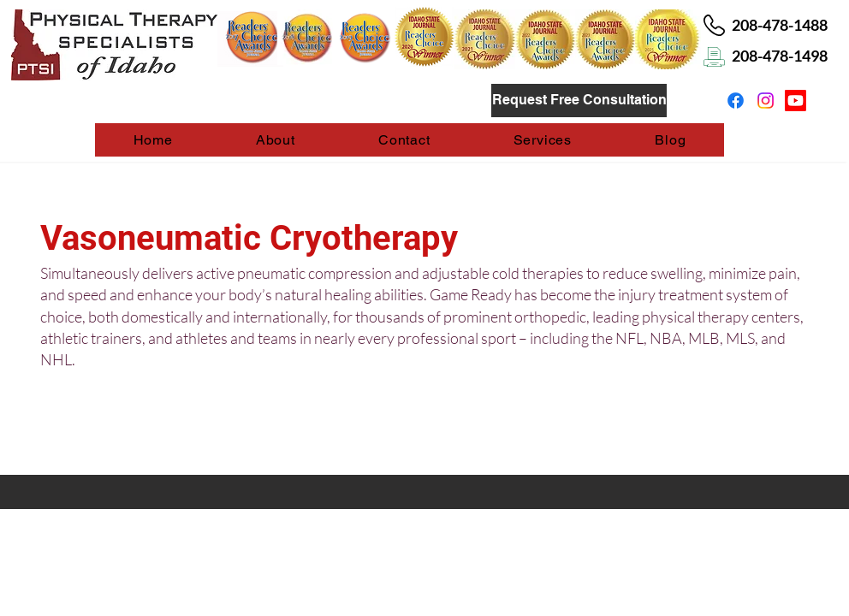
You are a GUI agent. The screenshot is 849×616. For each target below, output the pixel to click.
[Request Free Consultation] (579, 101)
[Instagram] (766, 101)
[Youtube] (796, 101)
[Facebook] (736, 101)
